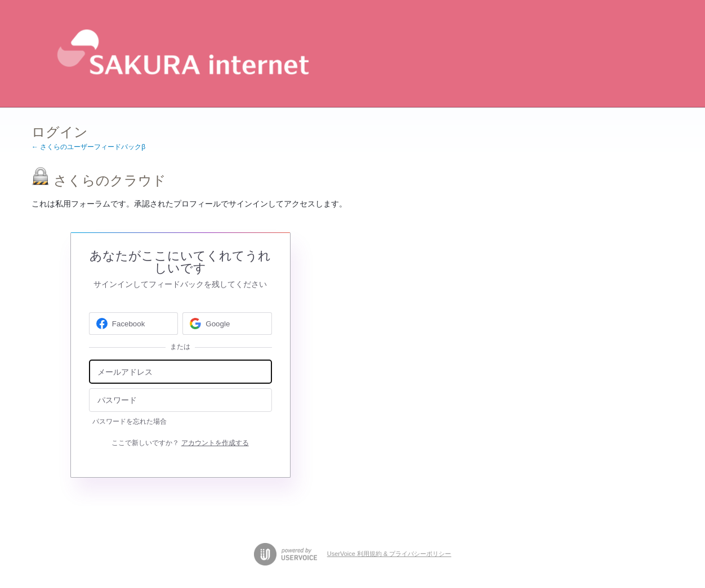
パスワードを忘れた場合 (130, 421)
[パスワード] (180, 400)
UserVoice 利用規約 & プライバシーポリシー (389, 554)
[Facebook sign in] (134, 324)
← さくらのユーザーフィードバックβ (88, 147)
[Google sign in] (227, 324)
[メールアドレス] (180, 372)
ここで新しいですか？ (180, 443)
